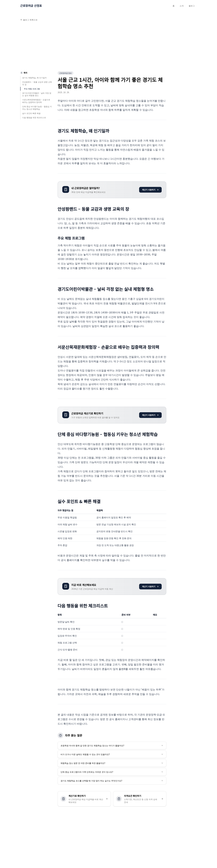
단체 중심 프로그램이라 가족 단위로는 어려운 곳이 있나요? (112, 772)
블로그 (192, 6)
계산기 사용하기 (150, 190)
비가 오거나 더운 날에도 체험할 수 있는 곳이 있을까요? (112, 754)
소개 (182, 6)
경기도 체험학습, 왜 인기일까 (34, 78)
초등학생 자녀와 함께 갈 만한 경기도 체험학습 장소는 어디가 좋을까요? (112, 745)
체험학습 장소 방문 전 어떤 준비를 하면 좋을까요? (112, 763)
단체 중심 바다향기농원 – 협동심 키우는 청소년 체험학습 (37, 108)
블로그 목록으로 (29, 20)
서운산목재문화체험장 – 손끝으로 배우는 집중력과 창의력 (36, 101)
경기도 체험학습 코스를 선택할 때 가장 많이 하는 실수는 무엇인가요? (112, 781)
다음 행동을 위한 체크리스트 (34, 117)
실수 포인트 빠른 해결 (31, 113)
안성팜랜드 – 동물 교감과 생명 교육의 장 (37, 83)
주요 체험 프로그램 (32, 89)
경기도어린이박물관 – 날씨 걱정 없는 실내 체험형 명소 (37, 94)
